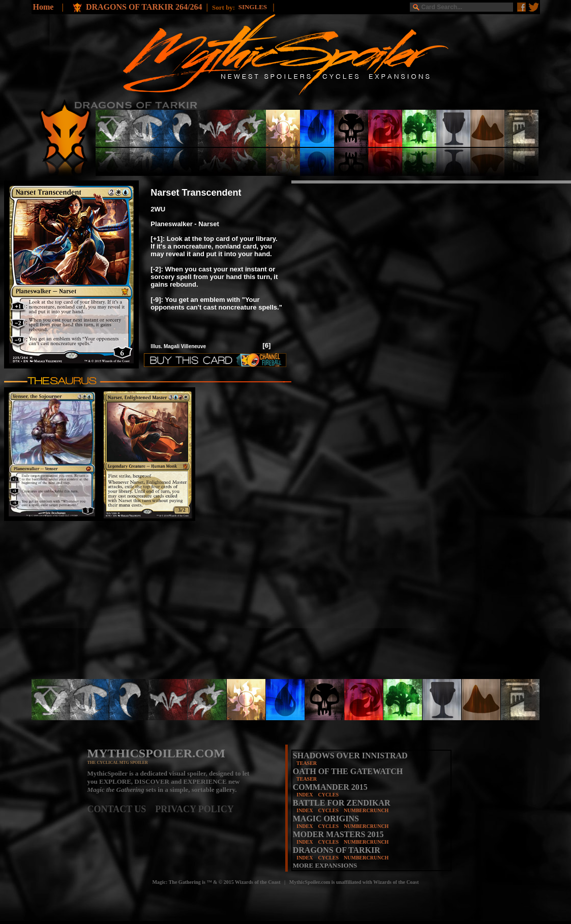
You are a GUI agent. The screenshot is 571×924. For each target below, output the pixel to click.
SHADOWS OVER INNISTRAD (350, 756)
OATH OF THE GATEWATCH (348, 771)
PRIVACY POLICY (194, 809)
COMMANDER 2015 (330, 787)
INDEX (305, 795)
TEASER (307, 763)
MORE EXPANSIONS (325, 865)
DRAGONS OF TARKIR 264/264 (144, 7)
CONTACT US (122, 809)
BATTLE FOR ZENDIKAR (342, 803)
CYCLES (328, 795)
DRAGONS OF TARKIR (337, 850)
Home (43, 7)
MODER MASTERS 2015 (338, 834)
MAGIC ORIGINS (326, 819)
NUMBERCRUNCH (366, 810)
